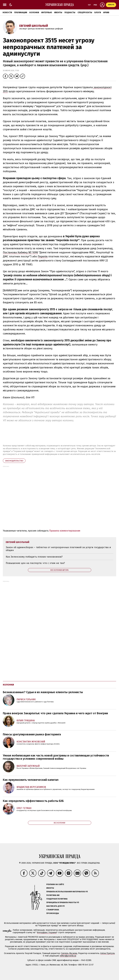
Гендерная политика (57, 899)
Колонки (34, 13)
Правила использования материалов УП (67, 892)
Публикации (21, 13)
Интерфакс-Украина (47, 933)
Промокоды (53, 913)
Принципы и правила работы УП (63, 902)
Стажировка (53, 910)
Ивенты (58, 13)
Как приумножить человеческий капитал (31, 780)
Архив (106, 13)
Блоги (98, 13)
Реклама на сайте (55, 884)
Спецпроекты (85, 13)
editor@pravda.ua (68, 956)
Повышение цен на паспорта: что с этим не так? (35, 563)
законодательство (14, 461)
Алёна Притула (107, 953)
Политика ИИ (53, 895)
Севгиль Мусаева (69, 953)
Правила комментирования (65, 531)
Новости (7, 13)
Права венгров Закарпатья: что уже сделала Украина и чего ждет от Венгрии (55, 713)
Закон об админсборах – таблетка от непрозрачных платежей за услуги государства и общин (58, 549)
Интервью (47, 13)
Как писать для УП (55, 906)
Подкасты (70, 13)
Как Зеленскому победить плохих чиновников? (34, 557)
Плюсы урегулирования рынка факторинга (32, 734)
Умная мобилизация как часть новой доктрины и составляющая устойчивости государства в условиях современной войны (56, 757)
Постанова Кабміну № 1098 (20, 252)
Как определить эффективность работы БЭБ (33, 801)
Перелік (43, 256)
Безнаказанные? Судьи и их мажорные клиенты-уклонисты (43, 692)
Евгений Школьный (34, 26)
